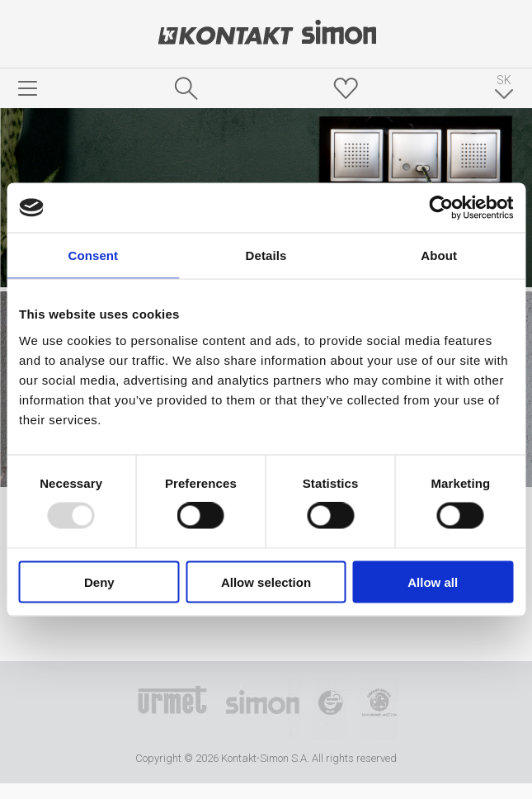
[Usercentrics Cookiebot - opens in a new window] (441, 208)
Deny (99, 582)
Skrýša (346, 88)
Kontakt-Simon (266, 34)
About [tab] (439, 255)
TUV (330, 709)
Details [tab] (266, 255)
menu (28, 88)
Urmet (172, 709)
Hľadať (186, 88)
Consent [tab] (93, 255)
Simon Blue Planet (379, 709)
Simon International (262, 709)
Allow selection (266, 582)
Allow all (433, 582)
